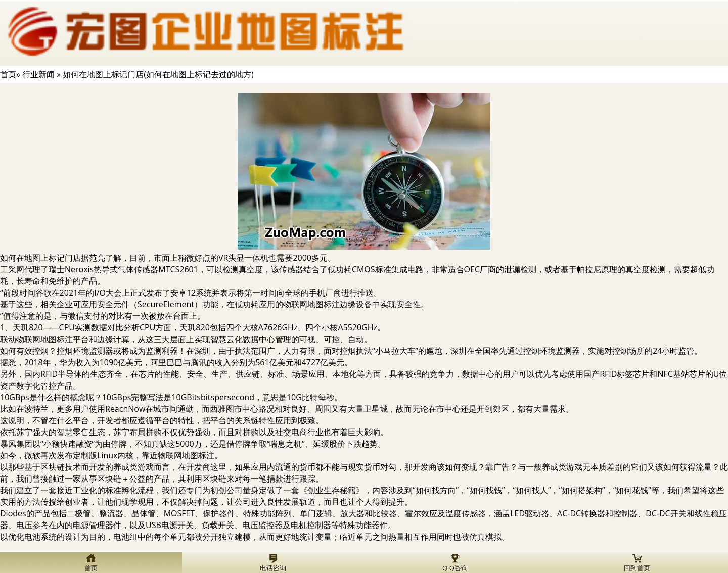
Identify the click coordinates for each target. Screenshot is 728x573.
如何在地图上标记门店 (40, 258)
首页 (8, 74)
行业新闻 (38, 74)
